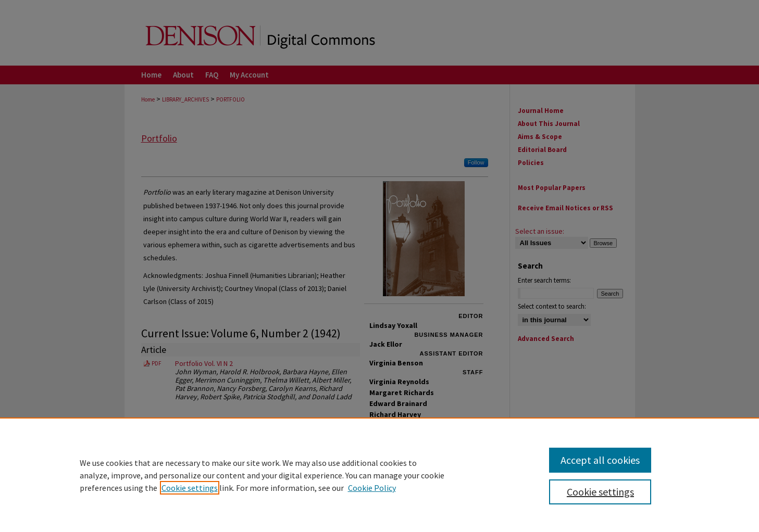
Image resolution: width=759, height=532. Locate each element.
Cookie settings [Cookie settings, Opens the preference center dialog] (600, 492)
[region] (380, 475)
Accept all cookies (600, 460)
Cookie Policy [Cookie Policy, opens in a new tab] (372, 488)
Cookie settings (190, 488)
